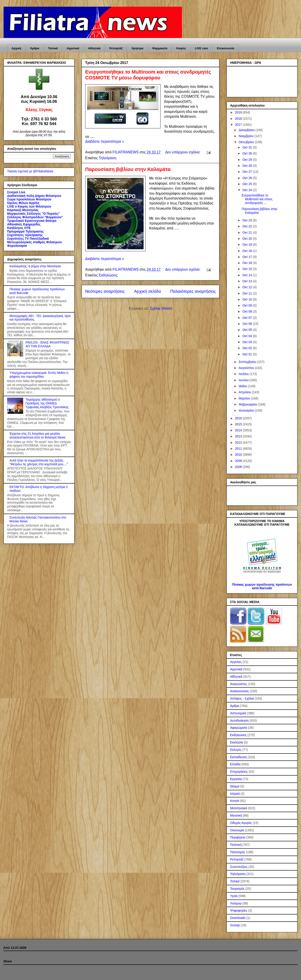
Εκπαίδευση (238, 757)
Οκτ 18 (248, 251)
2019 (239, 112)
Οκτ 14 (248, 275)
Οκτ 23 (248, 220)
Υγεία (234, 896)
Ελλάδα (235, 764)
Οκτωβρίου (247, 142)
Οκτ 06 (248, 324)
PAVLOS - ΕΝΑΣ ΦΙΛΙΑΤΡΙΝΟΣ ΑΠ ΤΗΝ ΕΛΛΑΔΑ (47, 344)
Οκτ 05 (248, 330)
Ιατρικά (235, 794)
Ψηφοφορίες (239, 910)
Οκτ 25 (248, 184)
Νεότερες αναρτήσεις (105, 291)
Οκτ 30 (248, 153)
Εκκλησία (237, 742)
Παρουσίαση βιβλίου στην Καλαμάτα (128, 169)
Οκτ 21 (248, 233)
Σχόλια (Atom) (161, 308)
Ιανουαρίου (247, 410)
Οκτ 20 (248, 239)
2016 (239, 418)
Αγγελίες (236, 662)
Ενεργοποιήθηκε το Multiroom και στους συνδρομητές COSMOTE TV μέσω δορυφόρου (148, 75)
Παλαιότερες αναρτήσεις (193, 291)
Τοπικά (53, 48)
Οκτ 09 (248, 305)
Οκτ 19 (248, 245)
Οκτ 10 (248, 299)
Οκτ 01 (248, 354)
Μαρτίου (245, 398)
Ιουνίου (244, 380)
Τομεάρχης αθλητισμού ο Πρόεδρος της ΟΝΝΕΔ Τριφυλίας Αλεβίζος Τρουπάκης (47, 403)
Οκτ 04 (248, 336)
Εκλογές (236, 750)
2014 (239, 430)
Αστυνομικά (238, 713)
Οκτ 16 (248, 263)
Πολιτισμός (238, 852)
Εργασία (236, 779)
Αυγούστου (247, 368)
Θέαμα (235, 786)
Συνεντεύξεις (239, 867)
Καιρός (181, 48)
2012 (239, 443)
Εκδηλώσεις (108, 275)
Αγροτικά (73, 48)
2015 (239, 424)
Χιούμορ (236, 903)
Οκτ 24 (248, 190)
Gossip (235, 925)
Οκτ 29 (248, 160)
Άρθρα (35, 48)
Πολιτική (236, 845)
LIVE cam (201, 48)
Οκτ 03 (248, 342)
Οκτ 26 (248, 178)
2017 (239, 125)
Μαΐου (243, 386)
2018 (239, 119)
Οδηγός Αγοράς (241, 823)
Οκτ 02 (248, 348)
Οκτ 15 (248, 269)
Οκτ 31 (248, 147)
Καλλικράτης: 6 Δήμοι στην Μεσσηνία (35, 266)
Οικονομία (237, 830)
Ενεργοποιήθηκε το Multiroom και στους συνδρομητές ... (257, 199)
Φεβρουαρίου (248, 404)
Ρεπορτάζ (116, 48)
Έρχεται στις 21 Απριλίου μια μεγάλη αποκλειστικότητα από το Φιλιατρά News (37, 435)
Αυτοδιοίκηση (239, 721)
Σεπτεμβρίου (248, 362)
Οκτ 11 (248, 293)
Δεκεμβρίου (247, 130)
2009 (239, 461)
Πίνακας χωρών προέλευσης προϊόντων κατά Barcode (262, 586)
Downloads (238, 918)
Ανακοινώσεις (240, 691)
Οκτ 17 (248, 257)
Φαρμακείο (160, 48)
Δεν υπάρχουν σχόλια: (183, 152)
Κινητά (235, 801)
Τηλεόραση (108, 158)
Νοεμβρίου (246, 136)
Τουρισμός (237, 889)
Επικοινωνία (226, 48)
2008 (239, 467)
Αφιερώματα (239, 728)
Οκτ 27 (248, 172)
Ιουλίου (244, 374)
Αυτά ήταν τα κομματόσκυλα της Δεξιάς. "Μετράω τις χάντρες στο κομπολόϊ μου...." (39, 462)
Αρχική (16, 48)
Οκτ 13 (248, 281)
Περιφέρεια (238, 837)
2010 (239, 455)
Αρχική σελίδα (148, 291)
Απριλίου (245, 392)
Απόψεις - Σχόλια (242, 698)
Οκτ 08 (248, 311)
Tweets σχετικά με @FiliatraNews (30, 171)
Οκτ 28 (248, 166)
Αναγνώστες (239, 684)
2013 (239, 436)
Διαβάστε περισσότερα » (105, 141)
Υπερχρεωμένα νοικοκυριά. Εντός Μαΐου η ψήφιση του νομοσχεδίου (39, 375)
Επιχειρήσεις (239, 772)
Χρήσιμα (137, 48)
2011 (239, 449)
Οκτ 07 (248, 318)
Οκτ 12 (248, 287)
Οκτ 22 (248, 226)
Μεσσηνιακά (239, 808)
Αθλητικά (94, 48)
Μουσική (236, 815)
